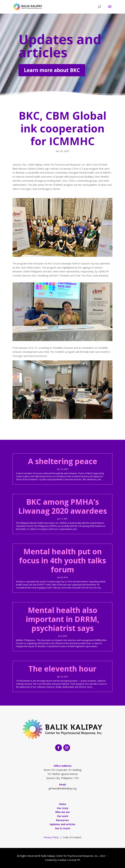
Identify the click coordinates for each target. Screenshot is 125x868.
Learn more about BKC (52, 71)
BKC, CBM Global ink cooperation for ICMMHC (62, 128)
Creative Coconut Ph (69, 860)
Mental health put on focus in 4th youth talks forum (63, 560)
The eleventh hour (62, 669)
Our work (63, 816)
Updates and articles (60, 46)
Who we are (62, 812)
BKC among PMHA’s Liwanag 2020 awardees (63, 506)
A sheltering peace (63, 461)
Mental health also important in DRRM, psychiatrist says (63, 619)
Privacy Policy (51, 837)
